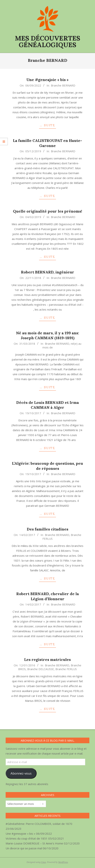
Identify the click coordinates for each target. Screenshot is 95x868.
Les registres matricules (47, 659)
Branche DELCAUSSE (41, 669)
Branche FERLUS (66, 669)
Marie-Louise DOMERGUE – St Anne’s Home (34, 843)
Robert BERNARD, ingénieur (48, 272)
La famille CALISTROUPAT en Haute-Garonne (47, 143)
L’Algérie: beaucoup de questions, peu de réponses (47, 466)
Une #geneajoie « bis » (47, 80)
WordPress (63, 862)
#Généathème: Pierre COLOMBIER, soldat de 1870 (39, 824)
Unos (43, 862)
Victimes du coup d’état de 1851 (27, 838)
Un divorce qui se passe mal (24, 848)
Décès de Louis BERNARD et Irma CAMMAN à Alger (48, 405)
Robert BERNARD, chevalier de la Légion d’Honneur (48, 596)
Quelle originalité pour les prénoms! (47, 211)
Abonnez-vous (21, 773)
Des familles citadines (48, 529)
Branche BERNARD (63, 85)
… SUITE (47, 125)
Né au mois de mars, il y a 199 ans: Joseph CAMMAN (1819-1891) (48, 335)
